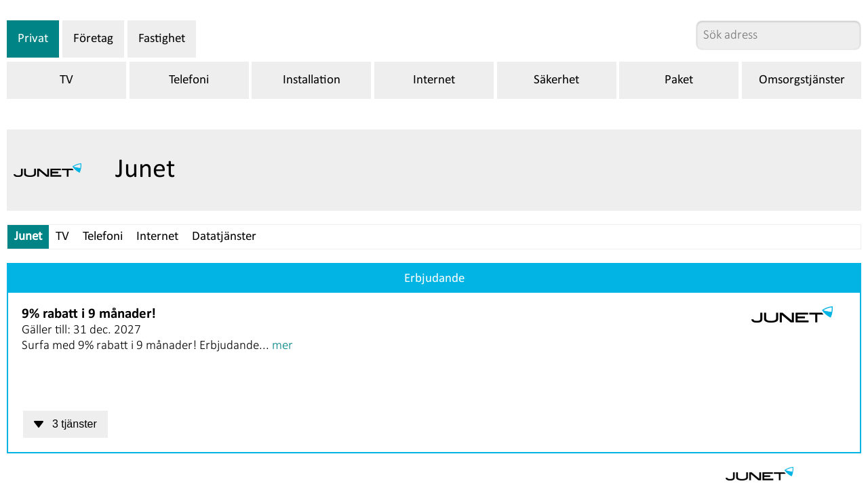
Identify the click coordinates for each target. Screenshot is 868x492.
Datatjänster (224, 237)
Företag (93, 39)
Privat (33, 39)
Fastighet (162, 39)
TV (66, 80)
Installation (312, 80)
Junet (28, 237)
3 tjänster (65, 424)
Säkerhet (556, 80)
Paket (679, 80)
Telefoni (189, 80)
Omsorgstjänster (802, 80)
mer (282, 346)
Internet (434, 80)
